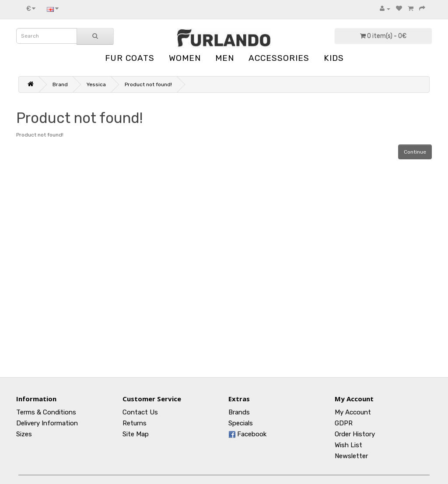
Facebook (247, 434)
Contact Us (140, 412)
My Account (353, 412)
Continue (415, 152)
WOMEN (185, 58)
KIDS (334, 58)
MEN (225, 58)
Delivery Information (47, 423)
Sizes (24, 434)
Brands (239, 412)
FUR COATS (130, 58)
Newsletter (351, 456)
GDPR (344, 423)
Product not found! (148, 84)
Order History (355, 434)
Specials (241, 423)
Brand (60, 84)
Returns (135, 423)
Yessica (96, 84)
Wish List (348, 445)
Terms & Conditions (46, 412)
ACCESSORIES (279, 58)
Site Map (136, 434)
